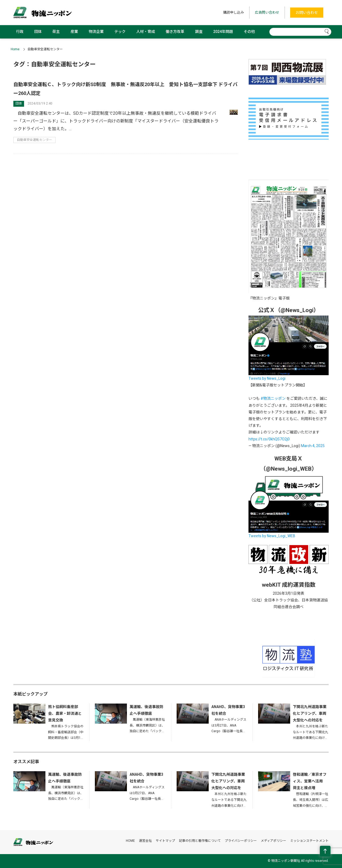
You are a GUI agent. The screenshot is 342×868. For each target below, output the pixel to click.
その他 (249, 32)
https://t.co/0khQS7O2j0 (269, 439)
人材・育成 (146, 32)
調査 (199, 32)
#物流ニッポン (273, 398)
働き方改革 (175, 32)
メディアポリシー (273, 841)
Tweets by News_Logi (267, 378)
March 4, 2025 (313, 446)
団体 (38, 32)
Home (15, 49)
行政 (20, 32)
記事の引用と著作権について (200, 841)
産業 (74, 32)
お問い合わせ (307, 13)
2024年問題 (223, 32)
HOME (130, 841)
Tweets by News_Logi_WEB (272, 536)
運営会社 (145, 841)
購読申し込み (234, 12)
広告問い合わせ (267, 12)
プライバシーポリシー (241, 841)
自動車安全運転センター (34, 140)
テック (120, 32)
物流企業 (96, 32)
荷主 (56, 32)
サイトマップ (165, 841)
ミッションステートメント (309, 841)
